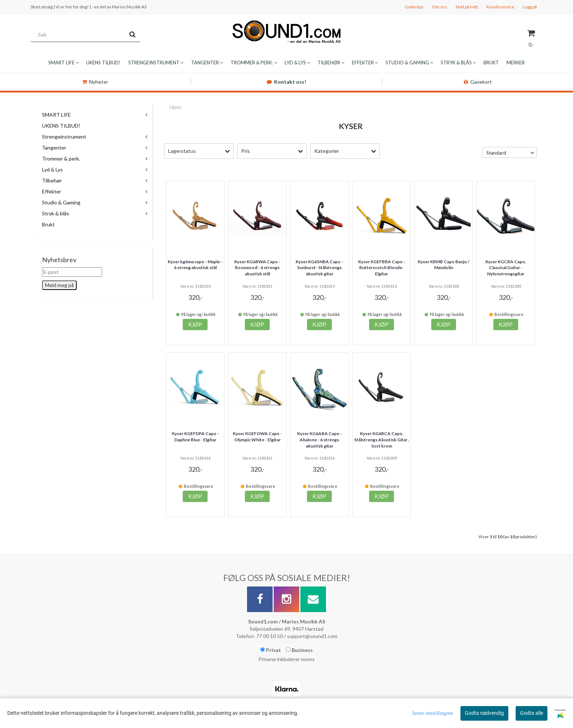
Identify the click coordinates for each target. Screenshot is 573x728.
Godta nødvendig (484, 713)
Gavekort (478, 82)
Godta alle (532, 713)
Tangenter (54, 148)
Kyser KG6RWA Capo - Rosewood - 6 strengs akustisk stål (257, 268)
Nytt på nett (467, 7)
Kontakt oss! (286, 82)
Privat (271, 650)
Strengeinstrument (64, 137)
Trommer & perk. (61, 159)
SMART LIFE (56, 115)
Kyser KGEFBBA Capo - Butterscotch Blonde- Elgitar (382, 268)
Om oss (440, 7)
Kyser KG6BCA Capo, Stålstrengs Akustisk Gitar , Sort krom (382, 440)
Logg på (530, 7)
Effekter (52, 191)
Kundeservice (500, 7)
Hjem (175, 107)
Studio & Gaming (61, 202)
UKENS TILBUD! (61, 126)
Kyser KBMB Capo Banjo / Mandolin (444, 265)
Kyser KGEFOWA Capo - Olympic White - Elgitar (257, 437)
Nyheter (95, 82)
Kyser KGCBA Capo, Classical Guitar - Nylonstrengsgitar (506, 268)
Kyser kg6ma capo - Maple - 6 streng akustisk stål (195, 265)
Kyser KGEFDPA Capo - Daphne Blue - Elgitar (195, 437)
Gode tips (414, 7)
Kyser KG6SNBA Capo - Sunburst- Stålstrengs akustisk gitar (319, 268)
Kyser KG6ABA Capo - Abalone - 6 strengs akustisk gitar (320, 440)
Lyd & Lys (52, 169)
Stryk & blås (56, 213)
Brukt (48, 224)
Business (299, 650)
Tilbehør (52, 180)
